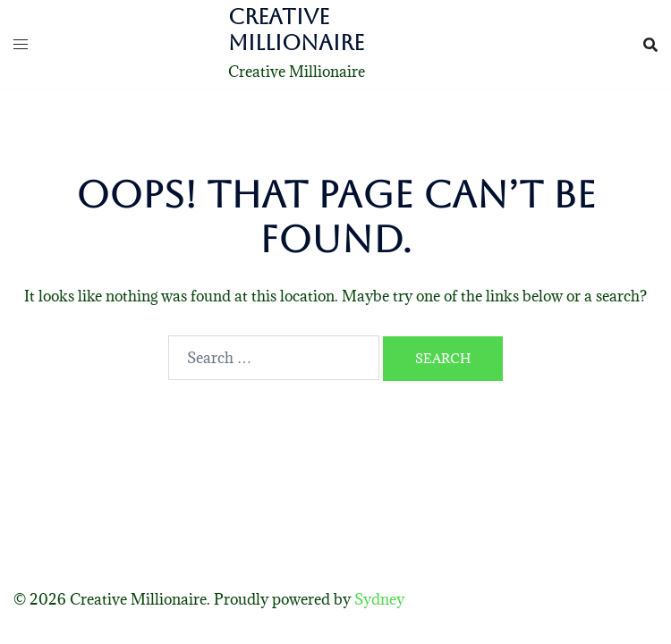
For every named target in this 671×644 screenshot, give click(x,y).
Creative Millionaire (296, 30)
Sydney (379, 599)
